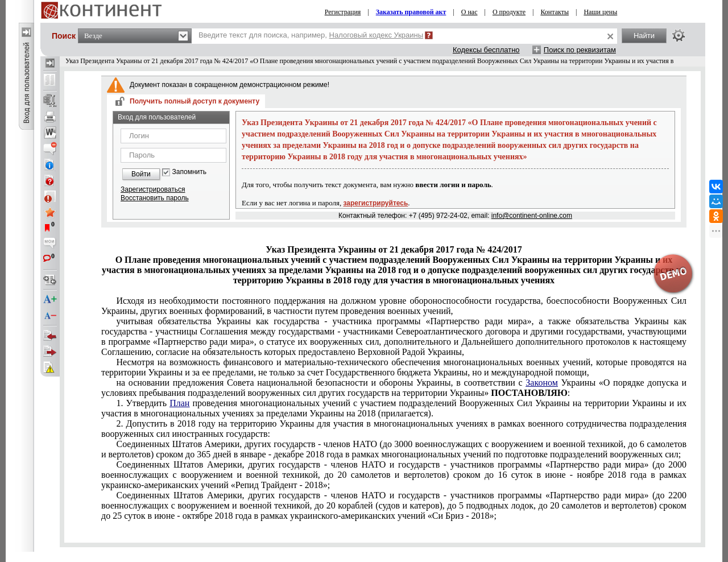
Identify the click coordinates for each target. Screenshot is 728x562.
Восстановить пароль (155, 198)
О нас (470, 12)
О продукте (509, 12)
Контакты (555, 12)
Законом (541, 383)
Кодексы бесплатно (486, 50)
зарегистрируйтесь (376, 203)
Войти (141, 174)
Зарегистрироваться (153, 189)
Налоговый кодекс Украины (377, 35)
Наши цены (600, 12)
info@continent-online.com (532, 216)
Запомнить (189, 172)
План (179, 403)
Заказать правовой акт (411, 12)
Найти (644, 36)
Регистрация (343, 12)
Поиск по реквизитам (580, 50)
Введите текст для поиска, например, (311, 35)
